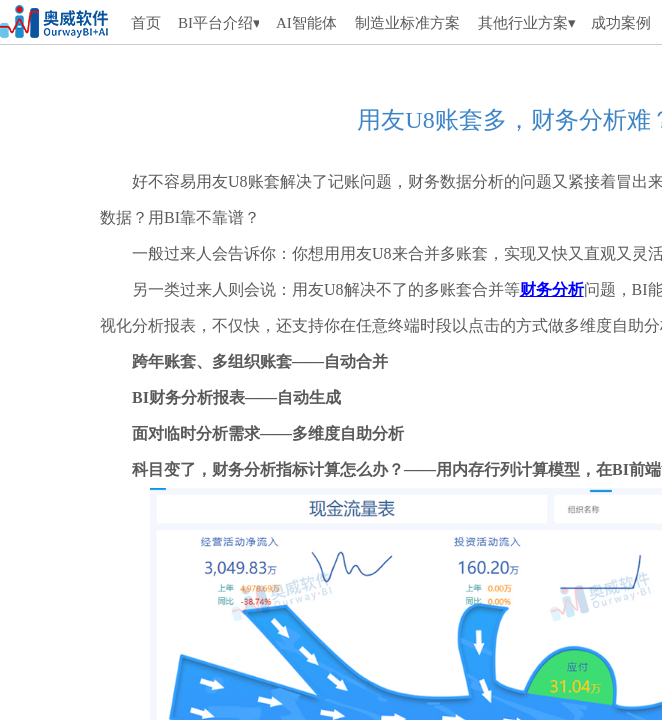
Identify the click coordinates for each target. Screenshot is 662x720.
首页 (146, 23)
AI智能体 (306, 23)
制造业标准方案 (407, 23)
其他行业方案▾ (527, 23)
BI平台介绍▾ (218, 23)
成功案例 (621, 23)
